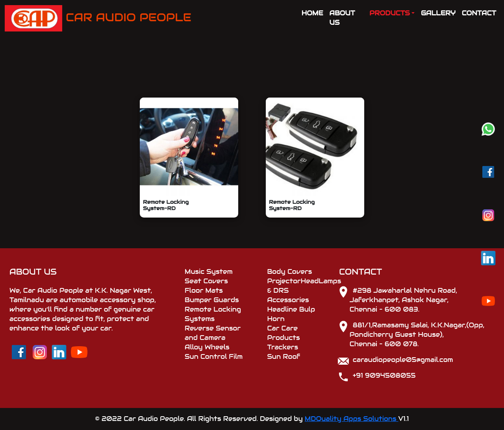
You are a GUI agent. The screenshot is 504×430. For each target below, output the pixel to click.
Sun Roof (283, 357)
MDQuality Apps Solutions (352, 419)
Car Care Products (283, 333)
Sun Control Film (214, 357)
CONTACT (479, 13)
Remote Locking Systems (213, 314)
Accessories (288, 300)
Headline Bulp (291, 309)
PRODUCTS (389, 13)
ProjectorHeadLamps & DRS (298, 286)
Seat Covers (206, 281)
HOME (312, 13)
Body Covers (289, 272)
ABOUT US (342, 18)
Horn (276, 319)
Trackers (283, 347)
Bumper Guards (212, 300)
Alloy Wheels (207, 347)
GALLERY (438, 13)
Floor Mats (204, 291)
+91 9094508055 (384, 376)
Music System (209, 272)
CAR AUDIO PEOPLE (98, 18)
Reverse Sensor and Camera (213, 333)
